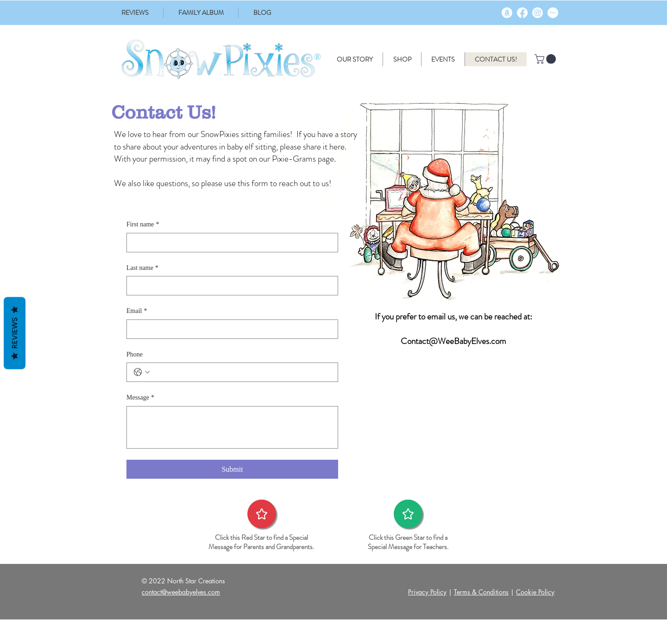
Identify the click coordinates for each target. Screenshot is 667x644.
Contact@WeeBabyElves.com (453, 341)
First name (143, 225)
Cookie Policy (535, 592)
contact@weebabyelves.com (181, 592)
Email (137, 311)
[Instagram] (538, 13)
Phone (135, 354)
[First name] (230, 243)
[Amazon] (507, 13)
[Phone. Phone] (242, 372)
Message (140, 398)
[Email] (230, 329)
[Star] (262, 514)
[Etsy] (553, 13)
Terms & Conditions (481, 592)
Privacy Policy (427, 592)
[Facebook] (522, 13)
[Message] (232, 427)
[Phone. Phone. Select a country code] (142, 372)
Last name (142, 268)
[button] (546, 59)
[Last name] (230, 286)
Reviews (15, 333)
